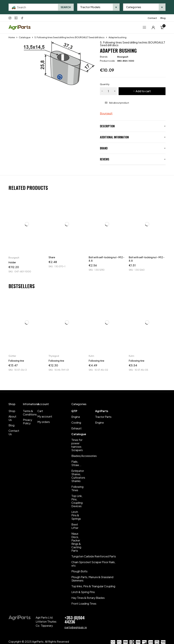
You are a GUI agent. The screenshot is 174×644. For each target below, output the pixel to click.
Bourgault (123, 57)
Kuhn (91, 356)
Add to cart (143, 91)
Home (12, 37)
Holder (12, 262)
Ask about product (119, 103)
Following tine (16, 361)
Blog (163, 18)
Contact (152, 18)
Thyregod (54, 356)
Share (52, 257)
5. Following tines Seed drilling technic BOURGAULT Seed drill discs (69, 37)
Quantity (105, 84)
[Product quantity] (108, 91)
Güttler (12, 356)
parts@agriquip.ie (76, 627)
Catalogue (25, 37)
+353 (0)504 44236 (75, 620)
